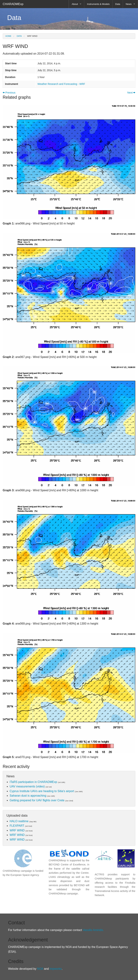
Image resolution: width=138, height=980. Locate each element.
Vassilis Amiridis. (93, 930)
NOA (40, 969)
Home (8, 36)
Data (118, 4)
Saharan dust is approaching (28, 796)
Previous (9, 93)
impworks (55, 969)
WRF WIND (32, 36)
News (129, 4)
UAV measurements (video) (27, 786)
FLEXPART (17, 826)
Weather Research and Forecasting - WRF (61, 84)
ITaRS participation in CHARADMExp (33, 782)
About (75, 4)
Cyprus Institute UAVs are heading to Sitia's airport (42, 791)
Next (131, 93)
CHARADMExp (13, 4)
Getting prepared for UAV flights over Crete (37, 800)
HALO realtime (19, 821)
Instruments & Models (98, 4)
